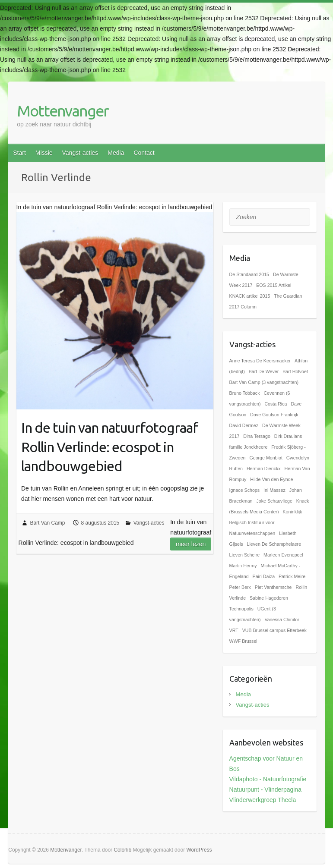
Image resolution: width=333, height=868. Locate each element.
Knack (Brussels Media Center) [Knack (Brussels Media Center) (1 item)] (269, 506)
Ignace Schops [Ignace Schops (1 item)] (245, 490)
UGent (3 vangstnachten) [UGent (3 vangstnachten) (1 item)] (253, 614)
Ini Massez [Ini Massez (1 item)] (274, 490)
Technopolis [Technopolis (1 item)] (241, 609)
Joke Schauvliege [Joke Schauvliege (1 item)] (274, 501)
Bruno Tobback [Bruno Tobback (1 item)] (245, 393)
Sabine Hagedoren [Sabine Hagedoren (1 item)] (269, 598)
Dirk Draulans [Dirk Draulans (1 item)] (288, 436)
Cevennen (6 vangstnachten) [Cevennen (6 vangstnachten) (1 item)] (260, 398)
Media (116, 153)
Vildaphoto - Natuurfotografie (268, 779)
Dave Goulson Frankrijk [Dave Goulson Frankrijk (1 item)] (274, 415)
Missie (44, 153)
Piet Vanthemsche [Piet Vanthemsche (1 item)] (273, 587)
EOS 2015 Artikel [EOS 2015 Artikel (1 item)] (274, 285)
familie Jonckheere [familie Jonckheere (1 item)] (249, 447)
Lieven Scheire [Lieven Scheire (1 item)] (245, 555)
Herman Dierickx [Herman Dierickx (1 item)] (264, 469)
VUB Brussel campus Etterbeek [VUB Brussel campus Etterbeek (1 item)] (274, 630)
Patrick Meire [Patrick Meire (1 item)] (292, 576)
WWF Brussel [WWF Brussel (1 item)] (243, 641)
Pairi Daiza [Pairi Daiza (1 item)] (264, 576)
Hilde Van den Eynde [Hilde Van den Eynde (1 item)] (271, 479)
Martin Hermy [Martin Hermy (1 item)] (243, 566)
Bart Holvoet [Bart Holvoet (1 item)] (295, 371)
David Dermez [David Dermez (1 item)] (244, 425)
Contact (144, 153)
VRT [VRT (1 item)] (234, 630)
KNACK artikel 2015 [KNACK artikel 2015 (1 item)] (250, 296)
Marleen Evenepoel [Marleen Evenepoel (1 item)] (283, 555)
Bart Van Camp (47, 523)
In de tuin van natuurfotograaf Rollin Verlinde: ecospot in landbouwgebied (109, 447)
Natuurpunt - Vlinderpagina (265, 789)
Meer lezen (191, 544)
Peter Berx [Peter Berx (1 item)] (240, 587)
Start (19, 153)
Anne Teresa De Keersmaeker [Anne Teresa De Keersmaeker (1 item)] (260, 361)
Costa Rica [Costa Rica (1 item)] (276, 404)
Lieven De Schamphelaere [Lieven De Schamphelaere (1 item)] (274, 544)
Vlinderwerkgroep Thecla (263, 800)
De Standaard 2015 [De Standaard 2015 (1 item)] (249, 274)
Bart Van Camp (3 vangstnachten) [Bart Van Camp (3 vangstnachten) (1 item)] (264, 382)
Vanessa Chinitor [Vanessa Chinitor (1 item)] (282, 620)
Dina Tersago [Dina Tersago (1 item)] (257, 436)
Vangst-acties (80, 153)
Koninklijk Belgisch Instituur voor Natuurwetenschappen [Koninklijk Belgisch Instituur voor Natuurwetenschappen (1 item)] (266, 522)
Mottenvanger (63, 111)
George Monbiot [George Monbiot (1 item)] (266, 458)
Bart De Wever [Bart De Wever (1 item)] (264, 371)
